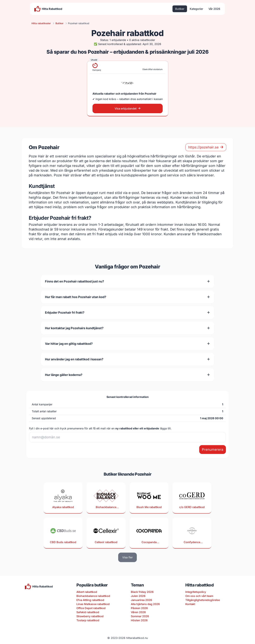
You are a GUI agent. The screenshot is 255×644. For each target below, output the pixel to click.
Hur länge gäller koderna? (127, 375)
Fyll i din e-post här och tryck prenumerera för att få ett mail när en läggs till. (100, 428)
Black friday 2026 (142, 592)
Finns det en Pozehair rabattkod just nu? (127, 281)
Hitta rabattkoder (41, 23)
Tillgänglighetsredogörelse (203, 600)
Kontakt (190, 604)
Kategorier (196, 9)
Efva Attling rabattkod (90, 600)
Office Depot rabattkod (91, 608)
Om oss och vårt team (199, 596)
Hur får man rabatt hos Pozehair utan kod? (127, 297)
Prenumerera (213, 450)
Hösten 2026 (139, 620)
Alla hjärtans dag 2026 (145, 604)
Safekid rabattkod (88, 612)
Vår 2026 (214, 9)
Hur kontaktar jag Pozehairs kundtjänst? (127, 328)
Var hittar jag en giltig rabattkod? (127, 344)
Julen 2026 (138, 596)
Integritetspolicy (196, 592)
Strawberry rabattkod (90, 616)
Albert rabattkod (87, 592)
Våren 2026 (138, 612)
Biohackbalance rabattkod (93, 596)
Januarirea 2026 (141, 600)
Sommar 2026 (140, 616)
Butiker (180, 9)
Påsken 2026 (139, 608)
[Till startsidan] (48, 9)
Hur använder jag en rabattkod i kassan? (127, 359)
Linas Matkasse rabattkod (93, 604)
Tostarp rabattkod (88, 620)
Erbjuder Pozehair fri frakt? (127, 313)
